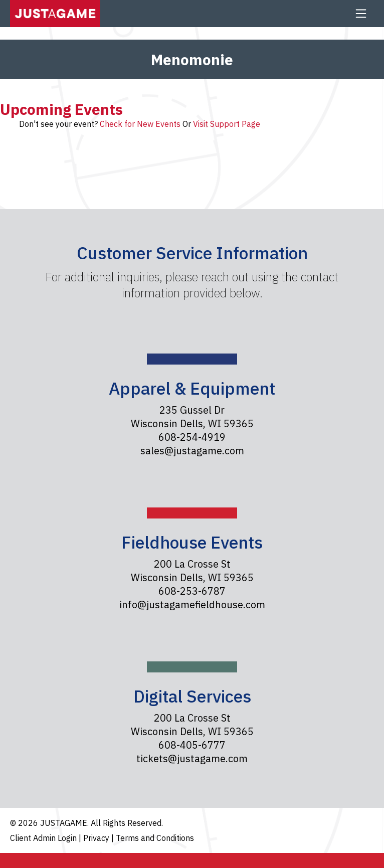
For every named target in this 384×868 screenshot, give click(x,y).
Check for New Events (140, 124)
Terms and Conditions (155, 838)
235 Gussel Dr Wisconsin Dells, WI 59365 (192, 417)
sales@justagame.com (192, 451)
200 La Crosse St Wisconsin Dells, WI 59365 (192, 571)
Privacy (97, 838)
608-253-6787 (192, 591)
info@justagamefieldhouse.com (192, 604)
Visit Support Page (227, 124)
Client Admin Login (44, 838)
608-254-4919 (192, 437)
